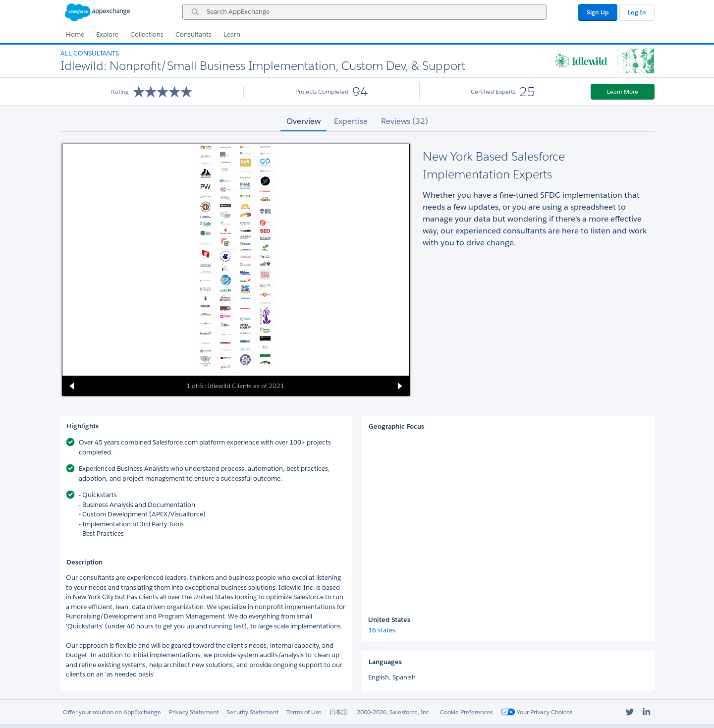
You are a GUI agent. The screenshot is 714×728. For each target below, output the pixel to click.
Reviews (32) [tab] (405, 121)
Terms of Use (304, 712)
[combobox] (364, 12)
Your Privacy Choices (536, 712)
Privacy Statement (194, 712)
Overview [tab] (303, 121)
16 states (382, 630)
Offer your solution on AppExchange (112, 712)
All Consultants (90, 53)
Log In (637, 12)
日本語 (338, 712)
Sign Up (598, 12)
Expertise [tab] (351, 121)
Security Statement (252, 712)
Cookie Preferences (466, 712)
